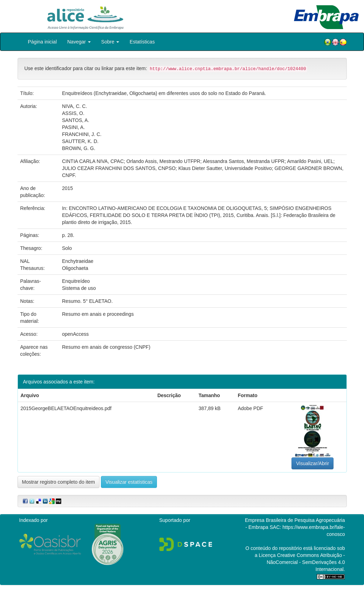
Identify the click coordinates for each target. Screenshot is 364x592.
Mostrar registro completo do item (59, 482)
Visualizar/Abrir (313, 463)
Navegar (79, 42)
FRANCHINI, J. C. (82, 134)
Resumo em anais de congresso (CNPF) (106, 347)
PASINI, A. (73, 127)
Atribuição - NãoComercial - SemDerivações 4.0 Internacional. (306, 562)
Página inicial (43, 42)
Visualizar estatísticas (129, 482)
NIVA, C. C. (74, 106)
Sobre (110, 42)
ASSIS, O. (73, 113)
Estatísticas (142, 42)
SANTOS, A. (76, 120)
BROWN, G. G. (79, 148)
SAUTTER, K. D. (80, 141)
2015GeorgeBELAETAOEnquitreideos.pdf (66, 408)
